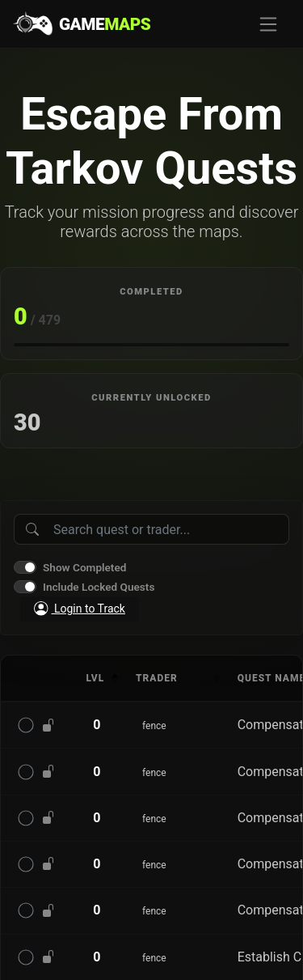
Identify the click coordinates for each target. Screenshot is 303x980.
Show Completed (84, 567)
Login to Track (80, 609)
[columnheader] (97, 679)
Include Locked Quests (99, 587)
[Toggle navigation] (268, 24)
